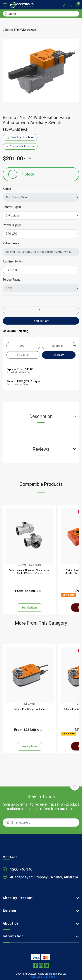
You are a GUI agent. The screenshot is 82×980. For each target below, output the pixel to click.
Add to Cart (41, 321)
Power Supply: (12, 225)
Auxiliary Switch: (13, 262)
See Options (29, 608)
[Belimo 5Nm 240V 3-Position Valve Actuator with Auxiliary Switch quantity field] (41, 310)
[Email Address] (41, 823)
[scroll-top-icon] (75, 786)
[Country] (59, 346)
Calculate (59, 355)
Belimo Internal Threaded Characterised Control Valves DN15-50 (30, 572)
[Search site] (6, 14)
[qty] (23, 346)
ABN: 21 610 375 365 (43, 977)
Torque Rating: (12, 280)
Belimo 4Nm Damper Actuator (30, 709)
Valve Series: (11, 243)
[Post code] (23, 355)
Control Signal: (12, 207)
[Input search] (41, 14)
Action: (7, 189)
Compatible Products (20, 146)
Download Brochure (20, 137)
